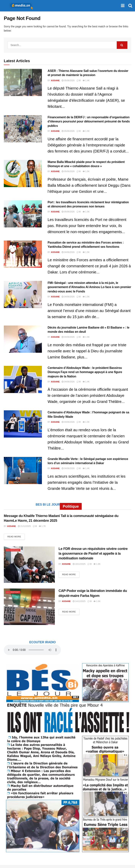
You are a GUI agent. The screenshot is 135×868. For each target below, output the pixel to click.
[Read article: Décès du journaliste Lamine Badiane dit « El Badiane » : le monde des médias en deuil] (23, 339)
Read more (16, 536)
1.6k (97, 601)
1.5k (86, 131)
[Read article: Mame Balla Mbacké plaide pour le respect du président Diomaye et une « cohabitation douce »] (23, 174)
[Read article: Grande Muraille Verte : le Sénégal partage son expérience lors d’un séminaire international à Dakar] (23, 471)
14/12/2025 (79, 601)
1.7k (42, 526)
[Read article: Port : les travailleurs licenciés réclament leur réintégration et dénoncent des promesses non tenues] (23, 214)
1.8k (97, 564)
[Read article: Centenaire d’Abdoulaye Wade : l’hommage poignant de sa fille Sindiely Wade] (23, 424)
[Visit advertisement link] (67, 757)
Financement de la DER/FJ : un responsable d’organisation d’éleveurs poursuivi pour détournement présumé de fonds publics (89, 122)
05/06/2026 (68, 80)
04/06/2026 (68, 252)
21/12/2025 (24, 526)
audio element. (32, 650)
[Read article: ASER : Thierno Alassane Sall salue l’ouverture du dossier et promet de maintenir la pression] (23, 82)
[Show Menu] (123, 6)
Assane (55, 80)
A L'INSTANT (14, 550)
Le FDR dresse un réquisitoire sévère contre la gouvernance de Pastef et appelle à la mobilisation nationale (93, 554)
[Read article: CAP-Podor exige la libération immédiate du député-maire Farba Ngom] (29, 607)
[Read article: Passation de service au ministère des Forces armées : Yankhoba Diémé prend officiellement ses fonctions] (23, 254)
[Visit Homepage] (20, 6)
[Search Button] (130, 6)
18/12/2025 (79, 564)
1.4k (86, 80)
